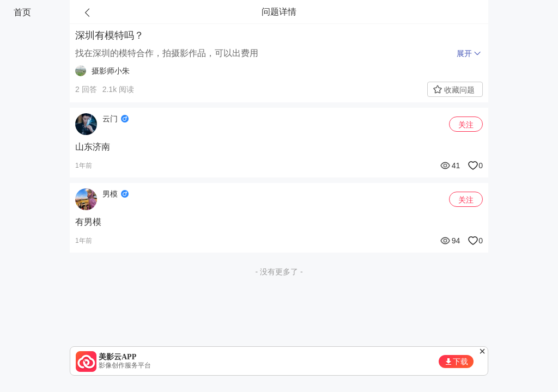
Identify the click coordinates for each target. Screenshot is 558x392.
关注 (466, 125)
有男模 (88, 222)
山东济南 (93, 147)
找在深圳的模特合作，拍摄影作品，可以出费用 (167, 53)
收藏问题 (459, 90)
